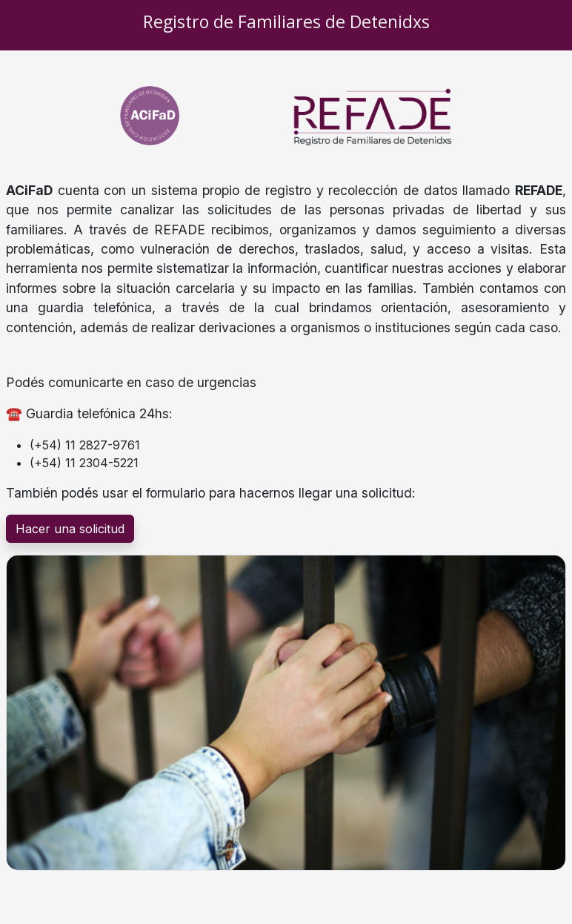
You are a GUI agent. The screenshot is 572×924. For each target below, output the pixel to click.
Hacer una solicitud (70, 529)
